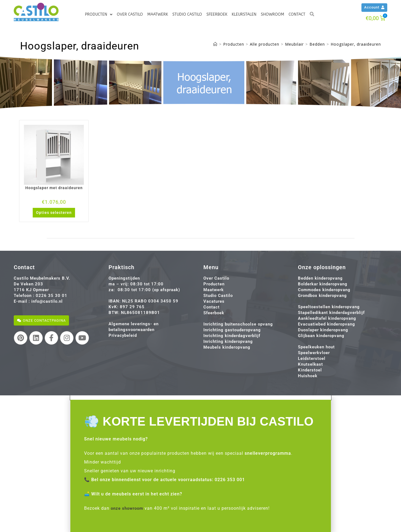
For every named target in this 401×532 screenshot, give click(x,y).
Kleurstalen (244, 14)
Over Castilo (130, 14)
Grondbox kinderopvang (322, 296)
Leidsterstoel (312, 359)
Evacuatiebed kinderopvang (327, 324)
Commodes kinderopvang (324, 290)
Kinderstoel (310, 370)
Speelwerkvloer (314, 353)
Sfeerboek (217, 14)
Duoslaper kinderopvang (323, 330)
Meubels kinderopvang (227, 347)
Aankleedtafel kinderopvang (327, 318)
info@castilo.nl (47, 301)
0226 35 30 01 (52, 296)
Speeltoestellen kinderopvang (329, 307)
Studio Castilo (187, 14)
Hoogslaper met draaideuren (54, 188)
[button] (201, 398)
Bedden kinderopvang (320, 278)
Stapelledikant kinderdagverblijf (331, 313)
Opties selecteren (54, 213)
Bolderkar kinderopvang (323, 284)
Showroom (273, 14)
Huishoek (308, 376)
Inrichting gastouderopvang (232, 330)
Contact (297, 14)
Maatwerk (158, 14)
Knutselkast (310, 364)
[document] (200, 464)
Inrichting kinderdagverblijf (232, 336)
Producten (99, 15)
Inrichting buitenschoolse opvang (238, 324)
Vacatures (214, 301)
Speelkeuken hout (316, 347)
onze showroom (128, 508)
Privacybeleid (123, 335)
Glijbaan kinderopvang (321, 336)
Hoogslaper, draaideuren (356, 44)
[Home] (215, 44)
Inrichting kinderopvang (228, 341)
